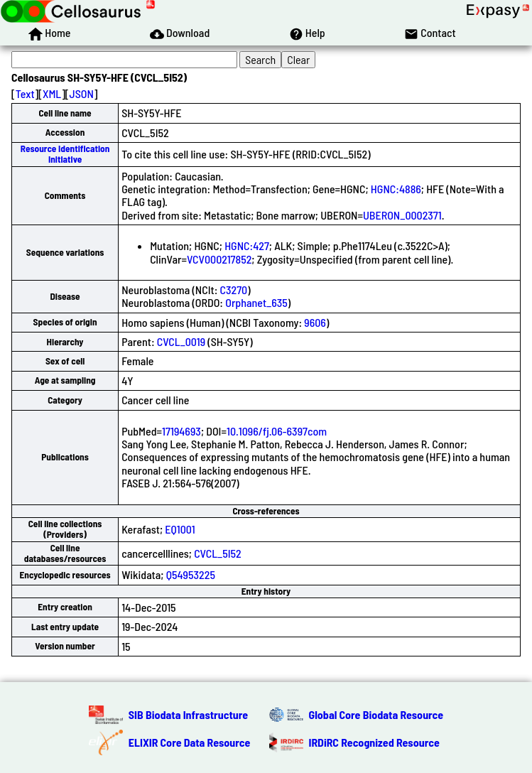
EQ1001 (180, 529)
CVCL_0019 (181, 341)
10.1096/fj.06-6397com (277, 431)
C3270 (234, 290)
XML (52, 93)
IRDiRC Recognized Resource (374, 742)
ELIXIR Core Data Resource (190, 742)
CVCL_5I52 (218, 553)
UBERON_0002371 (402, 215)
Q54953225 (191, 574)
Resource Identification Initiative (65, 154)
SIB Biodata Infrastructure (188, 714)
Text (25, 93)
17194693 (181, 431)
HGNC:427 (247, 245)
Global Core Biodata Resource (376, 714)
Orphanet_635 (256, 302)
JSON (82, 93)
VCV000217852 (219, 259)
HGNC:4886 (396, 189)
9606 (315, 322)
